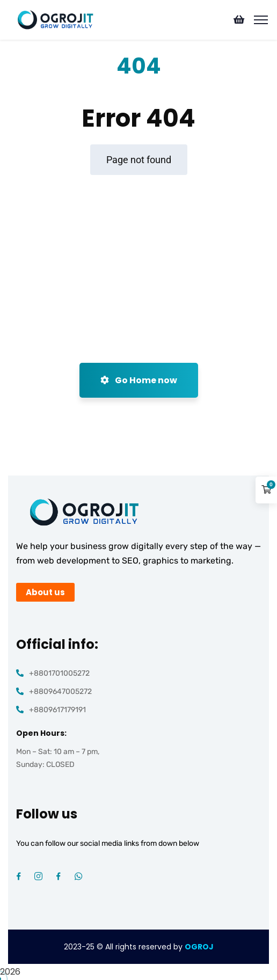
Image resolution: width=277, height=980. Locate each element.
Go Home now (139, 380)
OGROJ (199, 947)
